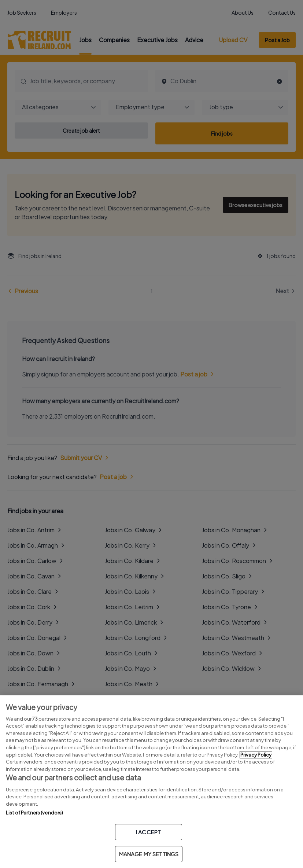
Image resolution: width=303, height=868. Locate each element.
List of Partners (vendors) (34, 813)
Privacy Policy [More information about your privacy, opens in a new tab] (256, 755)
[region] (151, 782)
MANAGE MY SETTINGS (149, 854)
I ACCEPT (148, 832)
